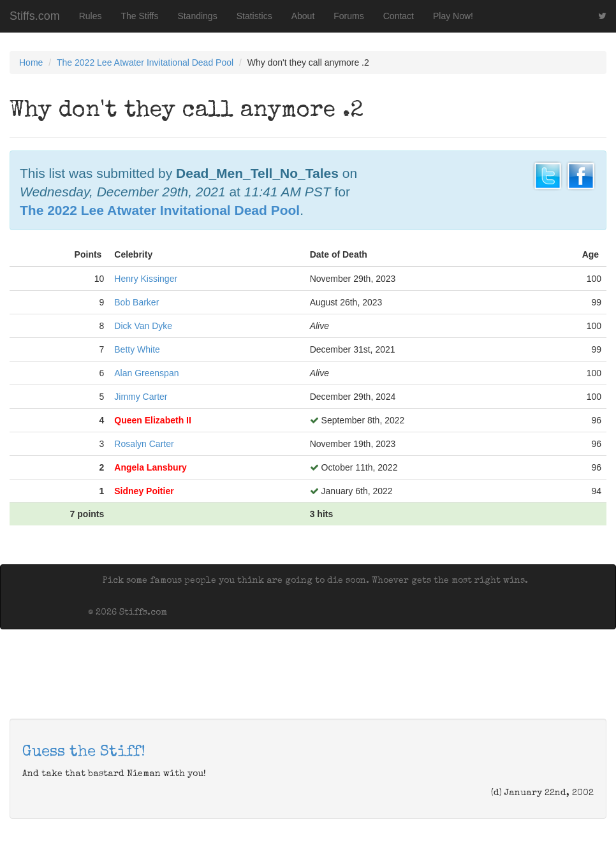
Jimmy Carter (141, 397)
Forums (348, 16)
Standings (197, 16)
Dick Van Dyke (143, 326)
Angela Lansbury (150, 467)
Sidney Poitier (144, 491)
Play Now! (453, 16)
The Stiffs (140, 16)
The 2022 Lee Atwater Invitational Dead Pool (145, 62)
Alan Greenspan (146, 373)
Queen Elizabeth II (153, 420)
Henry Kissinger (146, 279)
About (303, 16)
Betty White (137, 349)
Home (31, 62)
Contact (399, 16)
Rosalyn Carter (144, 444)
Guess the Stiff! (84, 752)
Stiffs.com (35, 16)
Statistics (254, 16)
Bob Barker (136, 302)
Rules (91, 16)
